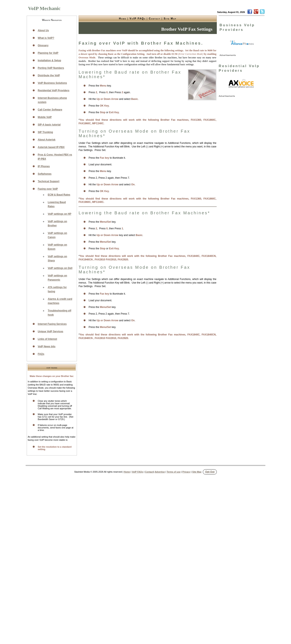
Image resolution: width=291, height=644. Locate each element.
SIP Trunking (45, 132)
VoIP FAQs (138, 19)
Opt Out (210, 472)
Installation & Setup (49, 60)
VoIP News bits (47, 346)
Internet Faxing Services (52, 324)
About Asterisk (47, 140)
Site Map (170, 19)
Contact (155, 19)
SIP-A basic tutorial (49, 125)
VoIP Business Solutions (52, 83)
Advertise (160, 472)
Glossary (43, 45)
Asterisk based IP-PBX (51, 147)
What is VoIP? (46, 38)
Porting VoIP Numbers (51, 68)
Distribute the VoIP (49, 75)
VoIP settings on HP (60, 214)
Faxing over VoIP (48, 189)
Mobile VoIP (45, 117)
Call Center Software (50, 110)
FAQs (41, 354)
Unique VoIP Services (50, 331)
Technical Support (49, 181)
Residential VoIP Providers (54, 90)
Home (123, 19)
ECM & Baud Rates (59, 195)
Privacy (186, 472)
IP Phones (44, 166)
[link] (242, 43)
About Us (43, 30)
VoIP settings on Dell (60, 268)
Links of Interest (47, 339)
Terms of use (174, 472)
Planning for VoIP (48, 53)
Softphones (45, 174)
